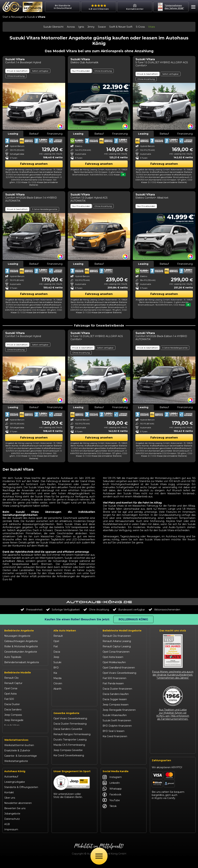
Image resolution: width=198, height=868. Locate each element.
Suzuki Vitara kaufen (115, 715)
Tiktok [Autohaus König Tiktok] (110, 812)
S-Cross (140, 27)
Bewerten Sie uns (15, 815)
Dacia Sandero (13, 710)
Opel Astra (10, 694)
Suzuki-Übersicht (53, 27)
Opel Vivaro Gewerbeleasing (70, 725)
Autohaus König (15, 778)
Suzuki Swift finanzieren (117, 720)
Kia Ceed (10, 736)
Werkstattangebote (16, 767)
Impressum (11, 836)
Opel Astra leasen (113, 657)
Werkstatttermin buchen (19, 752)
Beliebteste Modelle (18, 673)
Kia (55, 673)
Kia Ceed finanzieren (115, 736)
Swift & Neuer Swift (121, 27)
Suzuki (31, 17)
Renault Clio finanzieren (117, 636)
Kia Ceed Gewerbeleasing (69, 762)
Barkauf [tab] (34, 134)
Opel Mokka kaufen (114, 662)
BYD (56, 668)
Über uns (10, 804)
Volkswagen (61, 699)
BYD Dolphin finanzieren (117, 726)
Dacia (57, 652)
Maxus (57, 705)
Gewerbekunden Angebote (21, 652)
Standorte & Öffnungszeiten (21, 793)
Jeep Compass (13, 715)
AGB (7, 830)
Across (71, 27)
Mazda (57, 678)
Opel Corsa (11, 688)
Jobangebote (12, 820)
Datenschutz (12, 825)
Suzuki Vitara (12, 725)
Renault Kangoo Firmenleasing (72, 741)
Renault (58, 636)
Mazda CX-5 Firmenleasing (69, 752)
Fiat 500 (9, 699)
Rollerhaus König (133, 619)
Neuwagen (18, 17)
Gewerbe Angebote (66, 720)
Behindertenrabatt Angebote (22, 662)
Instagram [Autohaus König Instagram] (112, 783)
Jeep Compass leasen (116, 705)
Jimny (91, 27)
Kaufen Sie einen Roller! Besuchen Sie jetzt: (77, 619)
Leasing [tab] (13, 134)
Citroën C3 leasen (113, 757)
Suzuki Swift (12, 731)
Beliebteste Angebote (19, 631)
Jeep (56, 657)
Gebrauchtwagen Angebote (21, 641)
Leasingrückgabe (15, 788)
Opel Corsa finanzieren (116, 652)
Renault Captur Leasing (117, 646)
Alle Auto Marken (65, 631)
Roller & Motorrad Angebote (21, 646)
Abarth (57, 689)
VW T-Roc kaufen (113, 747)
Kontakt (9, 799)
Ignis (81, 27)
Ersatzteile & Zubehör (17, 757)
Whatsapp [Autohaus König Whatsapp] (112, 795)
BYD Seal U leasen (114, 731)
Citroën (58, 683)
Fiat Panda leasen (113, 683)
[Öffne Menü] (99, 856)
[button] (192, 7)
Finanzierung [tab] (55, 134)
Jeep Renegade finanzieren (119, 710)
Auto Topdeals (13, 657)
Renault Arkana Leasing (117, 641)
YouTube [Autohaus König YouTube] (111, 807)
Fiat (56, 646)
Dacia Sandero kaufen (116, 694)
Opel (56, 641)
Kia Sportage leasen (114, 742)
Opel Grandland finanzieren (119, 668)
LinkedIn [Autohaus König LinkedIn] (111, 789)
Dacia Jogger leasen (115, 699)
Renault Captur (13, 683)
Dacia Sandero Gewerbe (68, 736)
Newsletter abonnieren (18, 809)
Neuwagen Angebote (17, 636)
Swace (102, 27)
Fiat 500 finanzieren (114, 678)
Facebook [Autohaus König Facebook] (112, 801)
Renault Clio (11, 678)
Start (5, 17)
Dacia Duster (12, 704)
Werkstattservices (16, 746)
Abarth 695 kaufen (113, 763)
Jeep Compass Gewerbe (68, 757)
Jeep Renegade (14, 720)
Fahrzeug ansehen (34, 164)
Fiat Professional (63, 694)
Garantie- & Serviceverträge (21, 762)
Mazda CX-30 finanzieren (118, 752)
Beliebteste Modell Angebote (122, 631)
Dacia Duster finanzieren (117, 689)
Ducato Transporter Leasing (70, 746)
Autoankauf (11, 783)
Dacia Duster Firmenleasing (70, 731)
